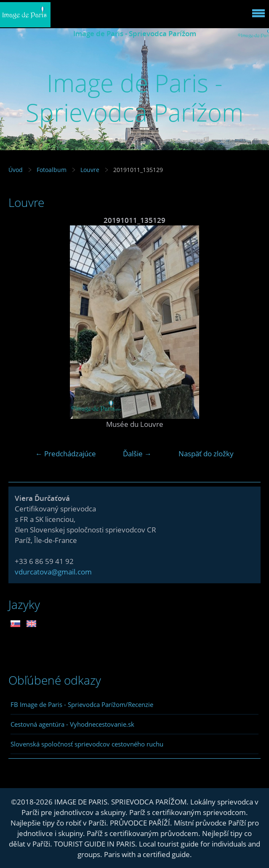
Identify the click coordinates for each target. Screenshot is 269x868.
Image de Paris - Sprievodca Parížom (135, 33)
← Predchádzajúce (66, 454)
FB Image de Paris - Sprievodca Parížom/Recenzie (82, 704)
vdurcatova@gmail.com (53, 572)
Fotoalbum (52, 170)
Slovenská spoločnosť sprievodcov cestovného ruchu (87, 744)
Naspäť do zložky (206, 454)
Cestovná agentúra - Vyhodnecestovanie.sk (72, 724)
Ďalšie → (137, 454)
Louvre (90, 170)
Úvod (16, 170)
